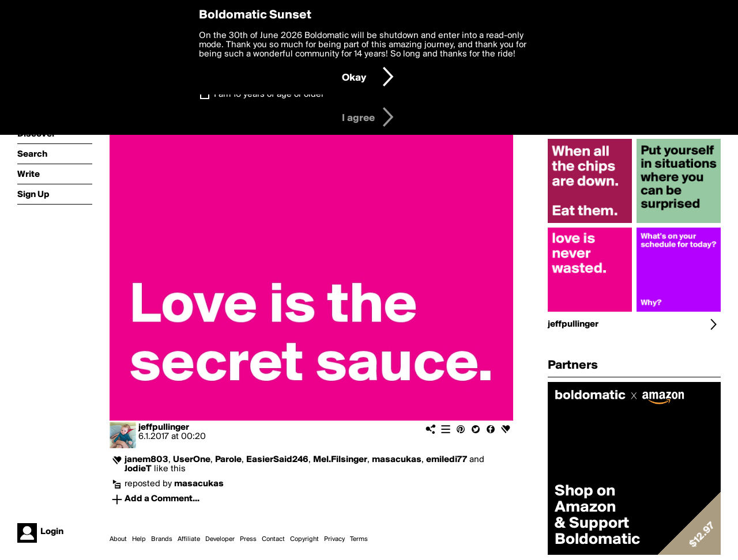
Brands (162, 539)
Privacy (334, 539)
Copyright (304, 539)
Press (248, 539)
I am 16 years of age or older (269, 94)
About (118, 539)
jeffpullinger (164, 427)
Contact (273, 539)
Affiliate (189, 539)
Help (139, 539)
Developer (220, 539)
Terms (359, 539)
